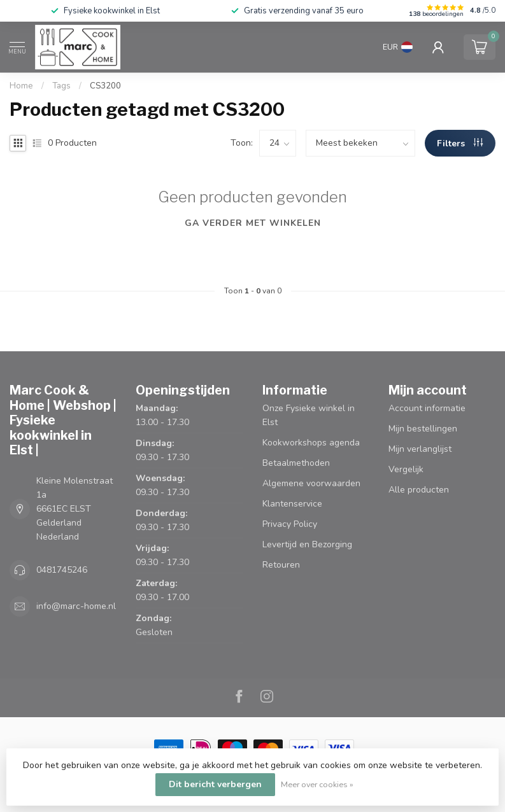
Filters (460, 143)
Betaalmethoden (296, 463)
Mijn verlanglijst (420, 449)
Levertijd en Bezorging (307, 544)
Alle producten (419, 490)
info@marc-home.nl (76, 606)
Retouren (281, 565)
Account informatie (427, 408)
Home (21, 86)
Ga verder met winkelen (253, 223)
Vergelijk (406, 469)
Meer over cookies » (317, 784)
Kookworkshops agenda (311, 443)
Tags (61, 86)
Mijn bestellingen (423, 429)
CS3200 (105, 86)
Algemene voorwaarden (311, 483)
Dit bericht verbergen (215, 784)
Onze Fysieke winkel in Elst (309, 415)
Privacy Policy (290, 524)
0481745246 (62, 570)
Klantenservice (292, 504)
